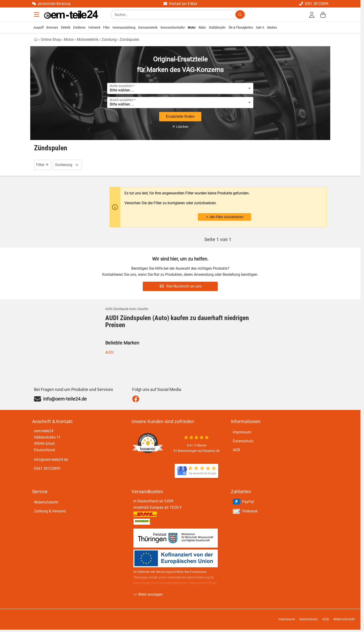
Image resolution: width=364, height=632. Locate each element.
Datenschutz (243, 441)
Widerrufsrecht (46, 502)
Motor (192, 27)
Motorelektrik (88, 40)
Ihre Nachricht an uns (181, 286)
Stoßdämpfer (217, 27)
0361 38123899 (314, 4)
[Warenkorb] (323, 15)
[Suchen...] (240, 15)
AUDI (109, 352)
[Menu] (37, 15)
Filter (106, 27)
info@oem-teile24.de (51, 460)
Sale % (260, 27)
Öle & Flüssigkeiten (241, 27)
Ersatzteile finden (180, 116)
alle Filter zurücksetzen (224, 217)
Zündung (109, 40)
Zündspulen (129, 40)
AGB (236, 450)
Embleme (79, 27)
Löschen (180, 127)
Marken (272, 27)
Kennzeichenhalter (173, 27)
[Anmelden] (312, 15)
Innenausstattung (124, 27)
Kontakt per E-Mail (180, 4)
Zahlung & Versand (50, 511)
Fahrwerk (94, 27)
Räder (202, 27)
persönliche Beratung (51, 4)
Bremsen (52, 27)
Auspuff (39, 27)
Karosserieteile (148, 27)
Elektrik (66, 27)
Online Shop (51, 40)
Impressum (242, 432)
